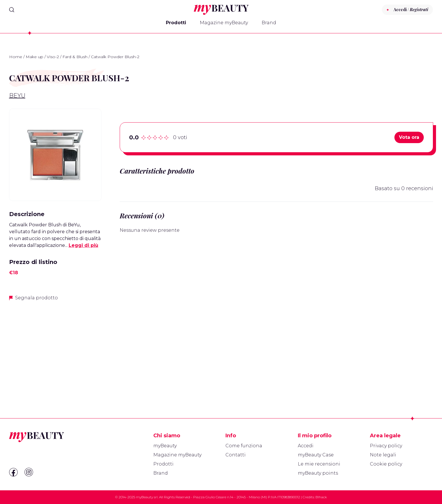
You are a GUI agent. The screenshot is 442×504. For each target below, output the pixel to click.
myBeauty (165, 446)
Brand (269, 23)
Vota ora (409, 137)
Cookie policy (386, 464)
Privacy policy (386, 446)
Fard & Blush (75, 57)
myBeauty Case (316, 455)
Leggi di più (83, 245)
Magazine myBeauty (224, 23)
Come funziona (244, 446)
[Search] (12, 10)
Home (16, 57)
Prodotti (176, 23)
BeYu (17, 95)
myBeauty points (318, 473)
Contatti (236, 455)
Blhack (321, 497)
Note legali (383, 455)
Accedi (306, 446)
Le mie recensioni (319, 464)
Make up (34, 57)
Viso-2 (53, 57)
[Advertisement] (55, 346)
